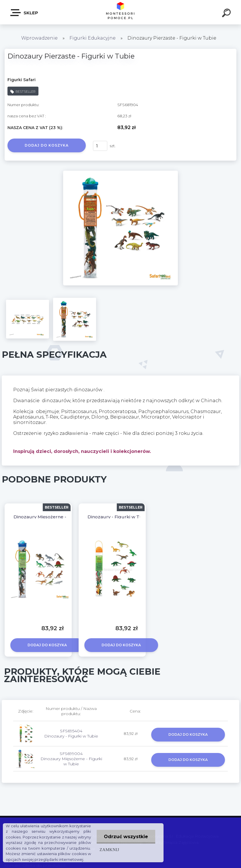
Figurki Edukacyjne (93, 38)
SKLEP (25, 13)
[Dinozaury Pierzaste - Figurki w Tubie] (120, 173)
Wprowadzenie (39, 38)
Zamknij (109, 849)
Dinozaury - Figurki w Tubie (118, 517)
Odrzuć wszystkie (126, 837)
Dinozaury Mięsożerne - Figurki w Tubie (58, 517)
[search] (227, 14)
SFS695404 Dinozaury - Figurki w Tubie (71, 733)
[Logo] (121, 12)
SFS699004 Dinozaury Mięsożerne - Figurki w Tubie (71, 759)
